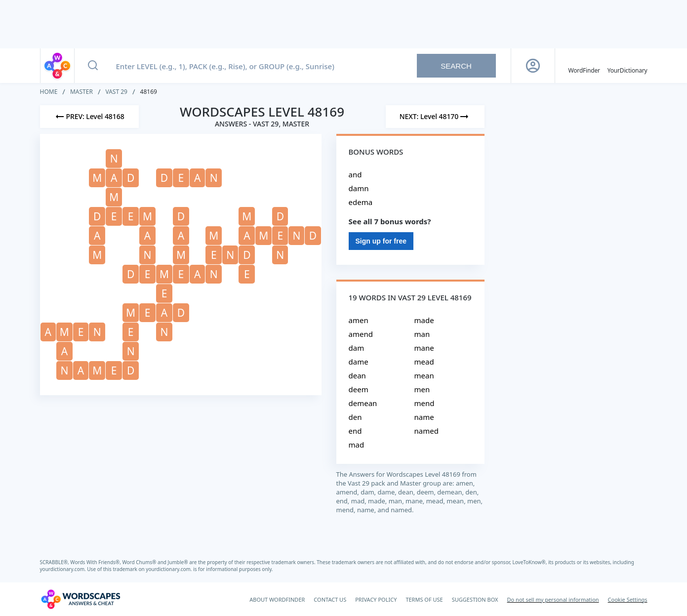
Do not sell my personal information (553, 599)
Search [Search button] (456, 66)
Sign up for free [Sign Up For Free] (381, 241)
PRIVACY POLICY (376, 599)
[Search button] (93, 66)
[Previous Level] (89, 117)
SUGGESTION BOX (475, 599)
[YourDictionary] (627, 66)
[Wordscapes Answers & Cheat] (81, 599)
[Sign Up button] (533, 66)
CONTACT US (330, 599)
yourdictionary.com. (64, 569)
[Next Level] (435, 117)
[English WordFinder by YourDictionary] (584, 66)
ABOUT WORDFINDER (277, 599)
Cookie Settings (628, 599)
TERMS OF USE (424, 599)
